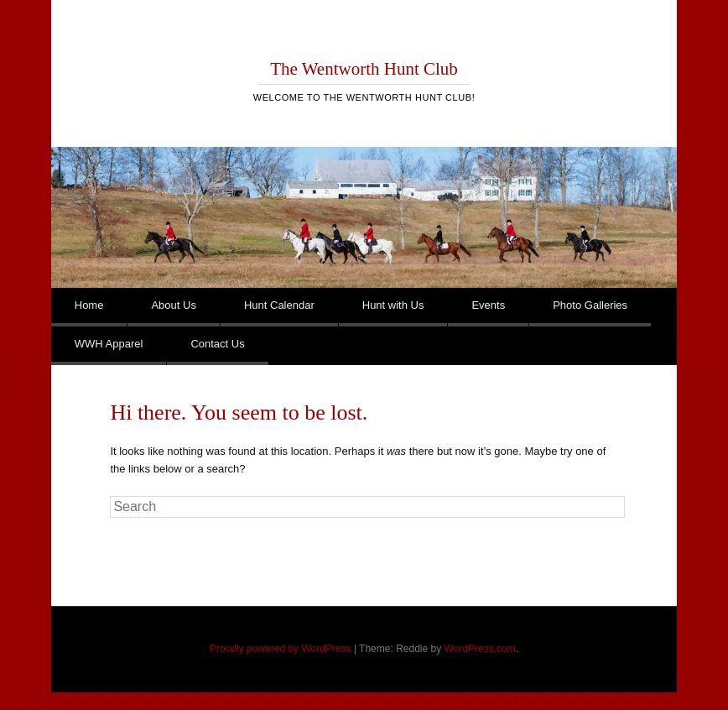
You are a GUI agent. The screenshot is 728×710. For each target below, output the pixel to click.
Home (89, 305)
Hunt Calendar (279, 305)
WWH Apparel (109, 344)
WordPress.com (480, 649)
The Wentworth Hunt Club (364, 69)
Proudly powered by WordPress (281, 649)
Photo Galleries (590, 305)
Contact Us (217, 344)
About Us (173, 305)
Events (488, 305)
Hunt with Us (393, 305)
